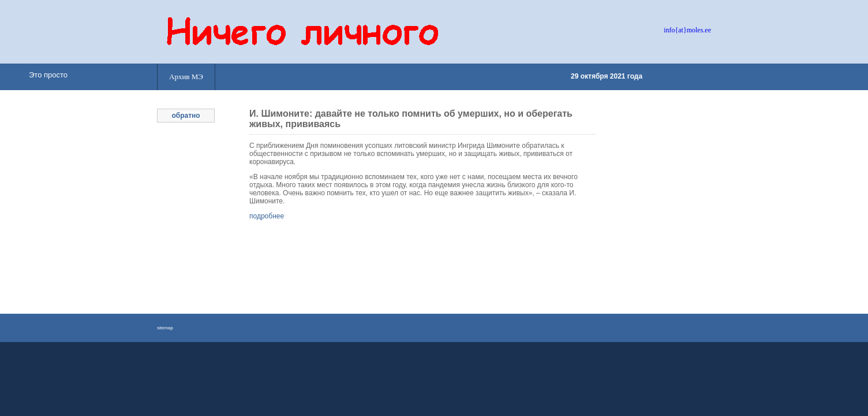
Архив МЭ (186, 77)
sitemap (165, 328)
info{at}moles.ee (687, 30)
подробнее (267, 216)
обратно (186, 116)
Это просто (48, 75)
